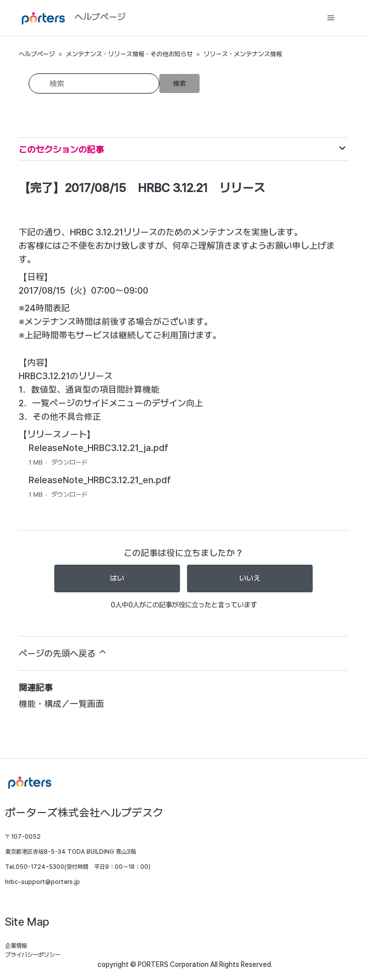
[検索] (94, 83)
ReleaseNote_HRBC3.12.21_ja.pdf (99, 448)
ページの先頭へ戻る (63, 653)
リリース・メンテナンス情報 (243, 54)
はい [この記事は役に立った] (117, 578)
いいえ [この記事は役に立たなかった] (250, 578)
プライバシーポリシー (33, 955)
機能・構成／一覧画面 (61, 704)
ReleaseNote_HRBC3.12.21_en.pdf (100, 480)
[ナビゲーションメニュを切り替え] (331, 18)
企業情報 (16, 946)
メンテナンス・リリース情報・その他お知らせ (129, 54)
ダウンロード (69, 462)
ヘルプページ (37, 54)
